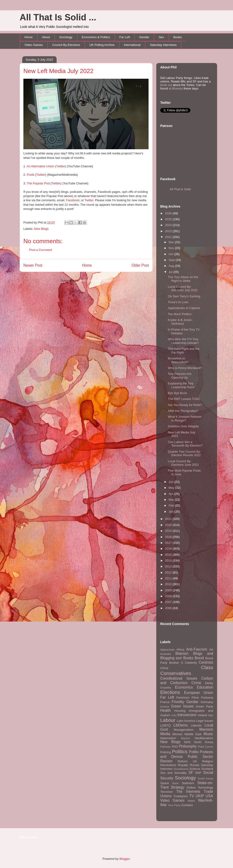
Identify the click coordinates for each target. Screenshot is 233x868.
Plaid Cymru (206, 747)
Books (178, 37)
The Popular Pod (38, 183)
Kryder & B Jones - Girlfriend (180, 322)
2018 (169, 537)
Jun (172, 482)
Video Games (34, 45)
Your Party (174, 805)
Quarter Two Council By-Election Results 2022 (184, 453)
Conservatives (176, 673)
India (174, 715)
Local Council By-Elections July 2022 (183, 289)
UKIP (200, 796)
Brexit (199, 658)
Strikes (191, 788)
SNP (198, 773)
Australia (166, 654)
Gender (144, 37)
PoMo (194, 752)
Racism (166, 761)
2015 (169, 555)
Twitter (61, 166)
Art (211, 650)
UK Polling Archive (102, 45)
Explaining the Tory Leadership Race (181, 385)
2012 (169, 572)
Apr (171, 494)
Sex (161, 37)
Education (205, 687)
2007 (169, 602)
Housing (180, 711)
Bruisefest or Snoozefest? (178, 360)
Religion (208, 761)
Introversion (187, 715)
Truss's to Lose (178, 302)
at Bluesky (176, 88)
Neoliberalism (204, 738)
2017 (169, 543)
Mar (172, 500)
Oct (171, 254)
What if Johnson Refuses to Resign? (185, 419)
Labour (168, 720)
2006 (169, 608)
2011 (169, 578)
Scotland (207, 769)
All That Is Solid (180, 189)
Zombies (187, 805)
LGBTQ (165, 725)
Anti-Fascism (197, 649)
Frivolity (178, 702)
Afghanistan (167, 650)
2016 (169, 549)
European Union (199, 693)
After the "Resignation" (183, 411)
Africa (180, 650)
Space (165, 783)
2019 (169, 531)
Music (208, 734)
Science (195, 769)
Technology (205, 788)
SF (191, 773)
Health (166, 710)
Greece (165, 706)
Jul (171, 272)
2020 (169, 525)
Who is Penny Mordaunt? (185, 368)
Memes (177, 734)
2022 (169, 237)
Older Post (140, 265)
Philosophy (188, 746)
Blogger (124, 859)
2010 (169, 584)
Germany (207, 702)
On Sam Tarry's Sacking (184, 296)
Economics (184, 687)
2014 (169, 561)
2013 (169, 566)
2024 (169, 225)
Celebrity (191, 663)
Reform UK (187, 761)
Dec (172, 242)
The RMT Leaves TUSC (184, 399)
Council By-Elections (66, 45)
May (172, 488)
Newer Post (33, 265)
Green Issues (182, 706)
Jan (172, 512)
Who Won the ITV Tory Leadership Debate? (183, 341)
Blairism (182, 654)
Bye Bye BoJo (177, 393)
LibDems (181, 725)
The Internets (188, 792)
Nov (172, 248)
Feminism (183, 698)
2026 (169, 213)
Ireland (202, 715)
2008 (169, 596)
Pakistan (166, 747)
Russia (195, 765)
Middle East (193, 734)
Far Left (125, 37)
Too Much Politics (180, 314)
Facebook (73, 200)
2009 (169, 590)
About (46, 37)
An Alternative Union (40, 166)
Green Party (204, 706)
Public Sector (200, 757)
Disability (166, 687)
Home (29, 37)
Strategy (178, 787)
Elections (170, 692)
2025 (169, 219)
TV (192, 796)
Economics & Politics (96, 37)
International (132, 45)
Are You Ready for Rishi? (185, 405)
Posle (31, 175)
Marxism (206, 729)
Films (195, 698)
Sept (172, 260)
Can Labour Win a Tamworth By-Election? (185, 444)
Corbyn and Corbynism (187, 681)
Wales (191, 801)
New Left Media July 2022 (58, 71)
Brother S (176, 663)
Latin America (186, 721)
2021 (169, 519)
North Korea (204, 742)
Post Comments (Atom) (95, 281)
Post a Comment (41, 250)
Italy (211, 715)
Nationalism (168, 738)
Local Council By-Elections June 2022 (183, 463)
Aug (172, 266)
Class (207, 667)
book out (166, 85)
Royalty (183, 765)
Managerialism (184, 730)
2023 (169, 231)
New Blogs (41, 229)
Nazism (185, 738)
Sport (175, 783)
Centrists (206, 662)
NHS (187, 742)
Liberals (196, 725)
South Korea (205, 778)
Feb (172, 505)
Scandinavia (181, 769)
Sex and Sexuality (173, 773)
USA (209, 796)
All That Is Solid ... (58, 17)
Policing (166, 752)
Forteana (207, 698)
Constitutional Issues (179, 678)
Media (165, 734)
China (164, 668)
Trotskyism (180, 796)
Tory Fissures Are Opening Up (179, 376)
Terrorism (167, 792)
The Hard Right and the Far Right (184, 351)
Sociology (66, 37)
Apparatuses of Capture (184, 308)
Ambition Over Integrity (183, 426)
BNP (179, 658)
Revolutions (168, 765)
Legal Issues (205, 721)
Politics (180, 751)
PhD (175, 747)
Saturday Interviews (163, 45)
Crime (196, 683)
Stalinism (188, 783)
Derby (209, 683)
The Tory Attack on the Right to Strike (183, 279)
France (165, 702)
